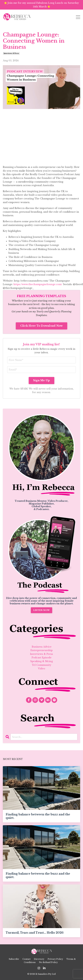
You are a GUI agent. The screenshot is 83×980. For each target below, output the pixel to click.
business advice (42, 647)
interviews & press (11, 53)
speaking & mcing (41, 661)
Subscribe (14, 959)
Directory (39, 959)
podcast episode (42, 658)
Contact (26, 959)
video (41, 668)
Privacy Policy (55, 959)
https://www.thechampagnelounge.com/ (38, 284)
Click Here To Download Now (42, 326)
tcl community (42, 665)
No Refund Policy (48, 962)
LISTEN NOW (42, 610)
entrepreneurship (42, 650)
